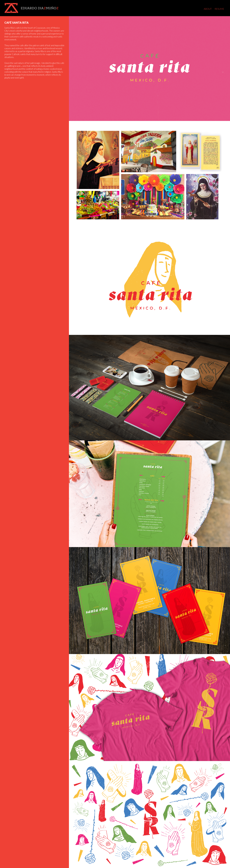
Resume (219, 9)
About (208, 9)
